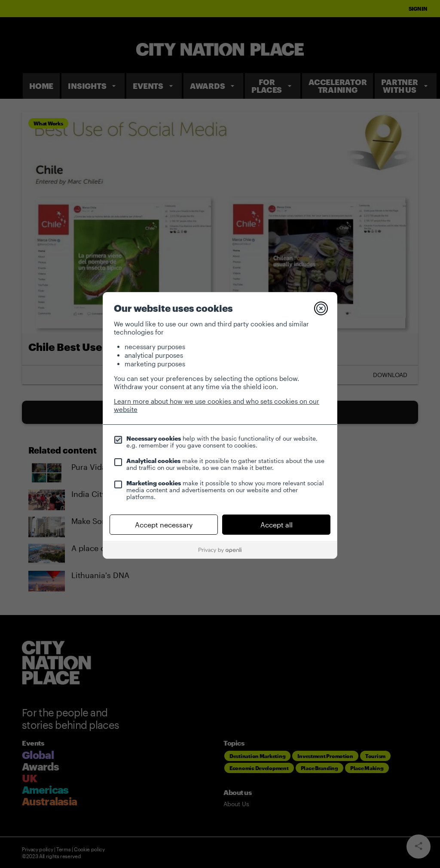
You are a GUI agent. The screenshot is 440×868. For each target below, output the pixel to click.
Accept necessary (164, 525)
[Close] (321, 308)
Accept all (277, 525)
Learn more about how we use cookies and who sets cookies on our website (217, 405)
